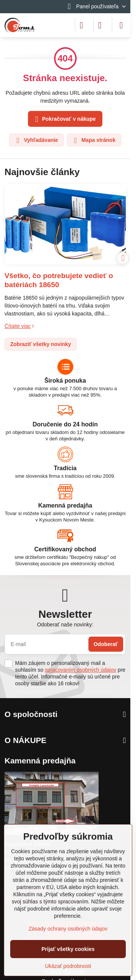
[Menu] (121, 25)
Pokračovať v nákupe (64, 119)
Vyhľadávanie (36, 140)
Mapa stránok (94, 140)
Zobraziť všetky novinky (41, 344)
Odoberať (106, 644)
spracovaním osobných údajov (81, 670)
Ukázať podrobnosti (68, 966)
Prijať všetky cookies (68, 949)
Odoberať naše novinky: (65, 625)
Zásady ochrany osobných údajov (68, 929)
